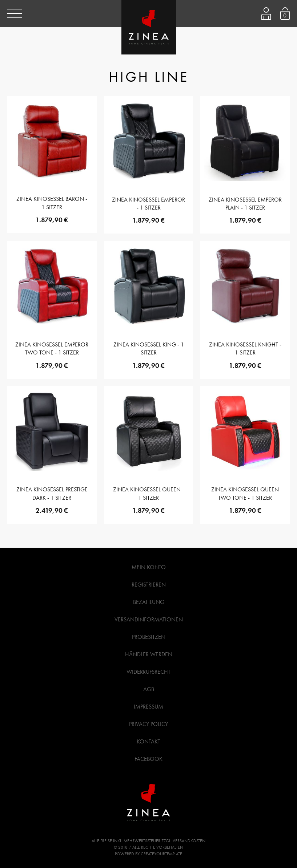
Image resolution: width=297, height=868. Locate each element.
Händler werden (149, 654)
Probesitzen (149, 637)
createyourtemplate (161, 854)
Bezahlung (149, 602)
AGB (149, 689)
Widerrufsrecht (148, 672)
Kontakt (148, 741)
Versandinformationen (149, 619)
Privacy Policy (148, 724)
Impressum (148, 707)
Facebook (148, 759)
